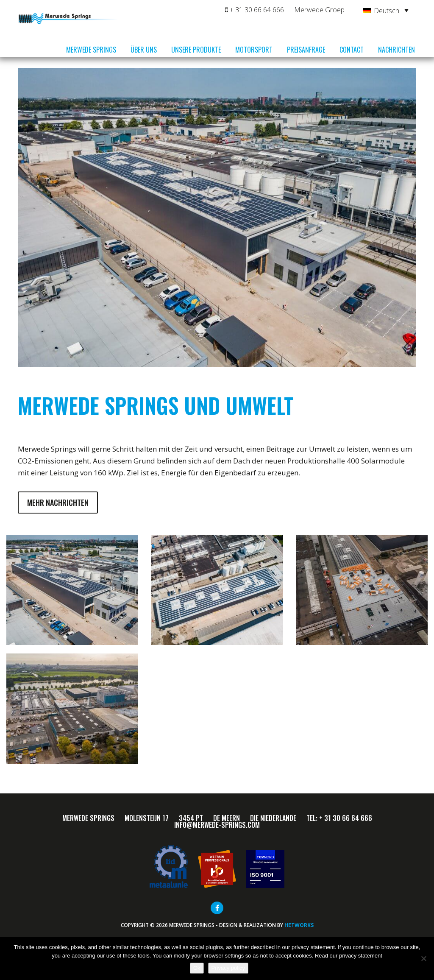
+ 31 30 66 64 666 (255, 10)
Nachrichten (396, 50)
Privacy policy (228, 968)
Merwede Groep (319, 10)
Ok (197, 968)
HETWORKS (299, 925)
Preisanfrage (306, 50)
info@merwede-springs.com (217, 825)
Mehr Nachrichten (58, 503)
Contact (352, 50)
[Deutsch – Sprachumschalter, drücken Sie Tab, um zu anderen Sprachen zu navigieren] (386, 10)
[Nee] (423, 958)
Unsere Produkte (196, 50)
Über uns (144, 50)
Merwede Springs (91, 50)
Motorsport (254, 50)
